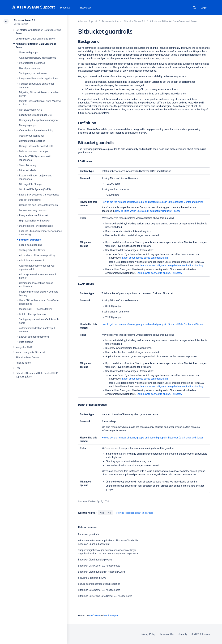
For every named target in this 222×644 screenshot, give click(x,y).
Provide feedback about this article (135, 513)
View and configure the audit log (36, 130)
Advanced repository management (37, 58)
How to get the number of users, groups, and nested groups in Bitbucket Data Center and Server (152, 202)
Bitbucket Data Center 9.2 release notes (99, 566)
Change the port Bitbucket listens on (38, 205)
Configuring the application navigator (39, 120)
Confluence (94, 616)
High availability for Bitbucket (35, 221)
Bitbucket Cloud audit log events (95, 560)
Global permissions (29, 68)
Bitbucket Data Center (27, 358)
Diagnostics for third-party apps (36, 226)
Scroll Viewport (111, 616)
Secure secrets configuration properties (99, 584)
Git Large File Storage (31, 184)
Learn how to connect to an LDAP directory (159, 273)
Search (194, 8)
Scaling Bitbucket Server (32, 250)
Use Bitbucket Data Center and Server (36, 39)
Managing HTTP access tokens (36, 309)
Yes (102, 513)
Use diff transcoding (30, 200)
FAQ (18, 368)
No (109, 513)
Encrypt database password (34, 337)
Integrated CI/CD (25, 347)
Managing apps (27, 125)
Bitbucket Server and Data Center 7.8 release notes (105, 596)
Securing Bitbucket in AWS (92, 578)
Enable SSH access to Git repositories (39, 195)
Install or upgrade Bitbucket (30, 352)
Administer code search (32, 260)
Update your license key (32, 136)
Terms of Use (167, 634)
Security (183, 634)
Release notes (23, 363)
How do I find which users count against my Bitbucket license (148, 211)
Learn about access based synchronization (145, 258)
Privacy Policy (148, 634)
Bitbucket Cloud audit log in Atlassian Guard (101, 572)
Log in (204, 8)
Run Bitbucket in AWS (31, 110)
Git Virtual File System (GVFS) (35, 189)
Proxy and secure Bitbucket (34, 215)
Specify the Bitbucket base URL (36, 115)
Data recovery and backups (33, 151)
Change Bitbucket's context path (36, 146)
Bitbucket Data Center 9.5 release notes (99, 590)
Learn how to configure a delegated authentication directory (172, 265)
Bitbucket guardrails (30, 240)
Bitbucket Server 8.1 (25, 20)
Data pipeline (26, 342)
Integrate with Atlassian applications (38, 79)
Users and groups (28, 53)
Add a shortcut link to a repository (37, 255)
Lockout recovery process (33, 210)
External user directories (32, 63)
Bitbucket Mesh (27, 170)
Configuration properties (32, 141)
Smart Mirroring (27, 165)
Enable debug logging (31, 245)
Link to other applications (33, 314)
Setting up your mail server (33, 73)
